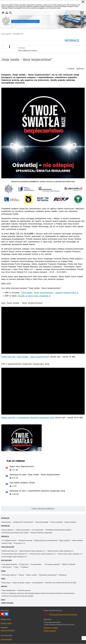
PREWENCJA (5, 537)
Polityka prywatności (50, 631)
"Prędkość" (25, 567)
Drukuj (80, 69)
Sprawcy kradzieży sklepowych (41, 533)
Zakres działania (71, 522)
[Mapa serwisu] (7, 13)
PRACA (3, 579)
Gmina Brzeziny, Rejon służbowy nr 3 (15, 554)
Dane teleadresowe (9, 591)
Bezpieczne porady (26, 541)
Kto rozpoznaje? (38, 530)
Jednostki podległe (42, 522)
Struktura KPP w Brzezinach (23, 522)
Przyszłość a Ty (20, 543)
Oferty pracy (6, 583)
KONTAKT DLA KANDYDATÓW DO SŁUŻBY (61, 583)
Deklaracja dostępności (8, 630)
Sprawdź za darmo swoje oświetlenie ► (34, 296)
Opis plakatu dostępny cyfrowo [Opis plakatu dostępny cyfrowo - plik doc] (22, 483)
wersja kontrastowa (6, 639)
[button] (82, 13)
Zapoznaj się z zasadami (51, 628)
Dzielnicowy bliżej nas (10, 551)
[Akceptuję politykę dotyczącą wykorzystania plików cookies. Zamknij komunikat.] (83, 2)
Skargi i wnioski (31, 575)
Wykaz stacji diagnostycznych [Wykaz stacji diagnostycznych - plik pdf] (22, 466)
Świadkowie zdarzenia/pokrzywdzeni (58, 530)
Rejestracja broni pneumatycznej (46, 541)
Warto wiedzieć (78, 541)
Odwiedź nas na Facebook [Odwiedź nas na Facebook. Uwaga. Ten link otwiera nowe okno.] (6, 614)
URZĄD (3, 571)
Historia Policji (7, 543)
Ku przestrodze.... (37, 565)
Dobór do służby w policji (21, 583)
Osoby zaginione (8, 530)
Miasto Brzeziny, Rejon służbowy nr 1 (32, 551)
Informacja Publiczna (9, 575)
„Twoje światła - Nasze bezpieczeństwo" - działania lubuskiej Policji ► (49, 293)
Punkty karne (24, 565)
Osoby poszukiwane (23, 530)
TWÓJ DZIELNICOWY (8, 547)
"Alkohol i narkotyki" (69, 565)
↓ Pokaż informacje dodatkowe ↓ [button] (43, 509)
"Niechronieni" (7, 567)
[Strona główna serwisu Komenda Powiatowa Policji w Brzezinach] (3, 13)
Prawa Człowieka (57, 522)
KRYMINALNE (5, 526)
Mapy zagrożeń (65, 541)
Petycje (21, 575)
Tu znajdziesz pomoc (9, 541)
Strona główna (6, 34)
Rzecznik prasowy (24, 591)
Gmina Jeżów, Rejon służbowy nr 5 (70, 554)
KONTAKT (4, 587)
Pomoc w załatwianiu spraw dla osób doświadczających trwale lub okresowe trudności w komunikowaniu (38, 593)
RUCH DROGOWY (6, 561)
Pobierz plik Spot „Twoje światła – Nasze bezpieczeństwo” (25, 357)
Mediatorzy (63, 575)
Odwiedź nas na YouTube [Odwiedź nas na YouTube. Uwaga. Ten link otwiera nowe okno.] (2, 614)
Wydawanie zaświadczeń (48, 575)
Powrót (70, 69)
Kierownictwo (7, 522)
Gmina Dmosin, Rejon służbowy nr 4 (43, 554)
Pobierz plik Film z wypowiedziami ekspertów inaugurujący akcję (28, 418)
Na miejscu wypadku (52, 565)
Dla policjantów (38, 583)
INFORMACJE (18, 34)
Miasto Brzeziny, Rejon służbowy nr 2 (61, 551)
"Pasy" (16, 567)
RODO (3, 600)
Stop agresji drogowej (10, 565)
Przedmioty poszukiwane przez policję (15, 533)
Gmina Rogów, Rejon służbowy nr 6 (14, 557)
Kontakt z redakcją (6, 623)
